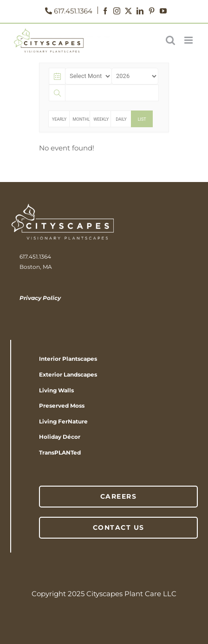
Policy (51, 298)
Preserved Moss (62, 406)
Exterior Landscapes (68, 374)
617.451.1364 (66, 11)
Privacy (30, 298)
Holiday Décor (60, 437)
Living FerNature (63, 421)
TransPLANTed (60, 452)
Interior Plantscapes (68, 359)
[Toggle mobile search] (170, 40)
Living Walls (56, 390)
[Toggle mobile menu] (189, 40)
